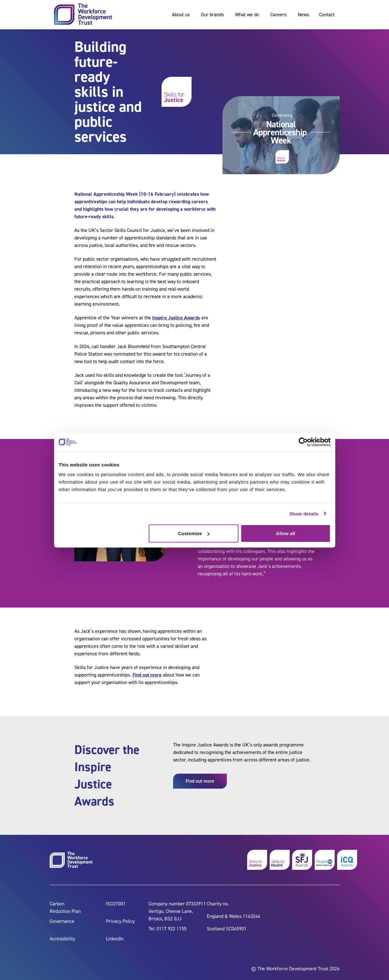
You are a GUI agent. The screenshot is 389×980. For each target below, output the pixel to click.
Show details (304, 513)
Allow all (286, 533)
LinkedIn (115, 939)
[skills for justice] (257, 860)
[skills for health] (280, 860)
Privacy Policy (120, 921)
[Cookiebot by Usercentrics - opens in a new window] (303, 442)
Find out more (147, 675)
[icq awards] (347, 860)
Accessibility (62, 939)
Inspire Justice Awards (176, 318)
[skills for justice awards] (302, 860)
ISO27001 (116, 904)
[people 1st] (325, 860)
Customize (194, 533)
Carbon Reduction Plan (65, 907)
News (303, 15)
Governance (62, 921)
